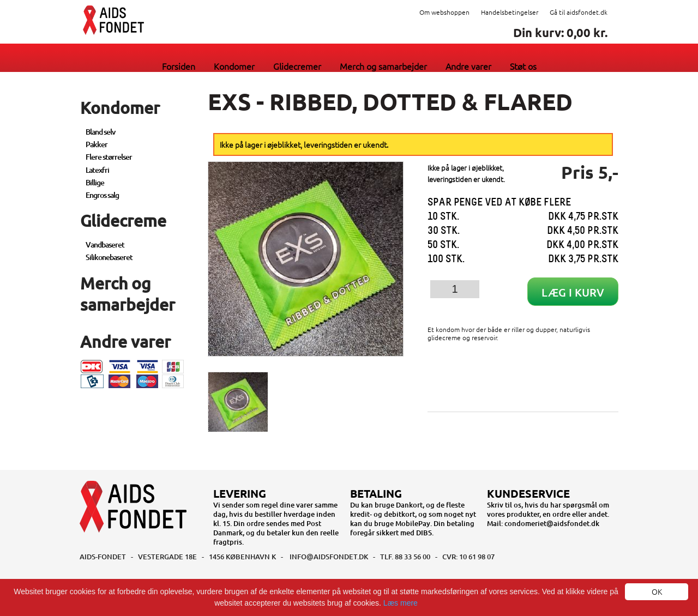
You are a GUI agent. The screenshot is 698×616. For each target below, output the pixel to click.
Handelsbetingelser (510, 12)
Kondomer (234, 66)
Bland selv (100, 132)
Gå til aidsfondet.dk (579, 12)
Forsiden (179, 66)
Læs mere (401, 603)
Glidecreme (123, 220)
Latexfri (97, 170)
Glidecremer (297, 66)
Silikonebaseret (109, 257)
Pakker (97, 144)
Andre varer (468, 66)
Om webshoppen (444, 12)
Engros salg (102, 195)
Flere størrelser (109, 157)
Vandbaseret (105, 244)
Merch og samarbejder (383, 66)
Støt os (523, 66)
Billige (95, 182)
